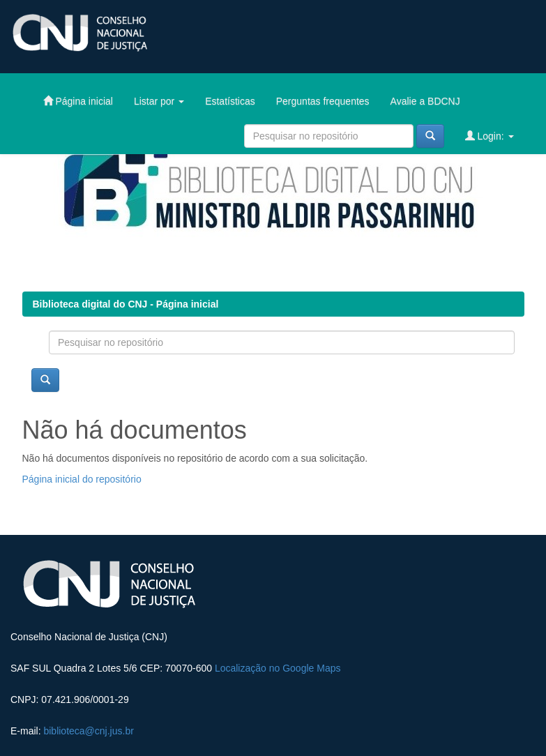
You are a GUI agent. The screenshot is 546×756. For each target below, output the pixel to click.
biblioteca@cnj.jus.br (88, 731)
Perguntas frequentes (323, 101)
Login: (490, 136)
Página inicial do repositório (82, 479)
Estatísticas (230, 101)
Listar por (159, 101)
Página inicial (78, 101)
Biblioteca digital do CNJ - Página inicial (126, 304)
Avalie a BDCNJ (425, 101)
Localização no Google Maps (278, 668)
